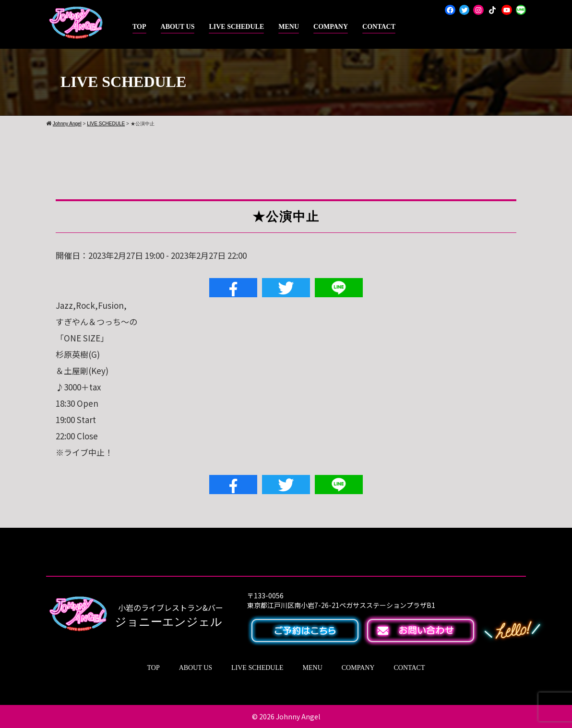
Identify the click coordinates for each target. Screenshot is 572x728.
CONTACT (379, 27)
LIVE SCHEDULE (236, 27)
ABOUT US (178, 27)
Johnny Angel (298, 716)
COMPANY (331, 27)
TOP (139, 27)
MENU (289, 27)
